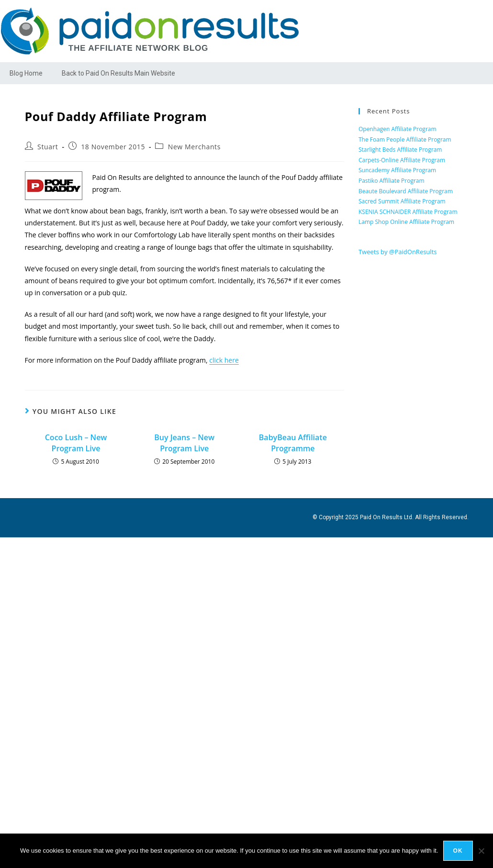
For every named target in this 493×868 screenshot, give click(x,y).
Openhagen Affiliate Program (398, 129)
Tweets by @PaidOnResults (398, 252)
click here (224, 360)
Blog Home (26, 73)
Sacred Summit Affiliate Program (402, 201)
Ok (458, 851)
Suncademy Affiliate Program (397, 170)
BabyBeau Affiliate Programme (293, 443)
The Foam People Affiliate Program (405, 139)
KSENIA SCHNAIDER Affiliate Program (408, 212)
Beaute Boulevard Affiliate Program (406, 191)
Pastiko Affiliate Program (392, 181)
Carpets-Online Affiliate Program (402, 160)
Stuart (48, 147)
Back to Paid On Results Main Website (118, 73)
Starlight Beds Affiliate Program (400, 150)
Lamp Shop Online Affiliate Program (406, 222)
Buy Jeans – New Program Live (184, 443)
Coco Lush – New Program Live (76, 443)
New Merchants (194, 147)
